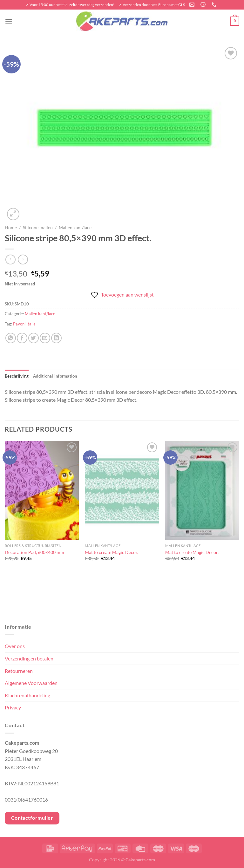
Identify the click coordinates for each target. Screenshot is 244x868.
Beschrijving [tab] (17, 376)
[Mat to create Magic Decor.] (122, 491)
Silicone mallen (38, 228)
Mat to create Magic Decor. (112, 552)
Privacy (13, 707)
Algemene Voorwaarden (31, 683)
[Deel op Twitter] (34, 338)
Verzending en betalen (29, 658)
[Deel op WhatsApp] (11, 338)
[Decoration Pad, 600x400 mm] (42, 491)
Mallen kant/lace (75, 228)
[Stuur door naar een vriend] (45, 338)
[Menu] (9, 21)
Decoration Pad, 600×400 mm (34, 552)
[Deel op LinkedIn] (56, 338)
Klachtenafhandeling (27, 695)
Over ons (15, 646)
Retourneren (19, 671)
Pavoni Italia (24, 324)
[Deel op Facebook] (22, 338)
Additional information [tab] (55, 376)
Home (11, 228)
